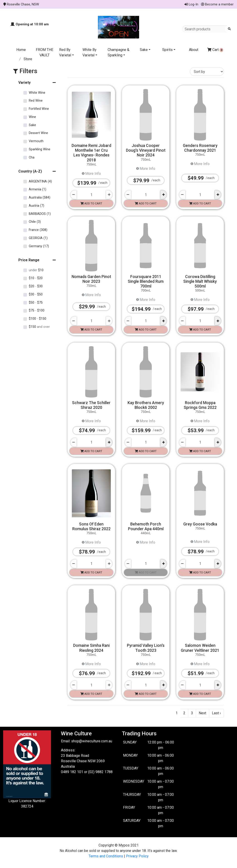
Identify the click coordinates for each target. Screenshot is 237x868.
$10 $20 (36, 278)
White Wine (37, 93)
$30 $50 (36, 294)
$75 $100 (37, 311)
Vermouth (36, 141)
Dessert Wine (38, 133)
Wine (32, 117)
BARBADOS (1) (40, 214)
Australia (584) (40, 198)
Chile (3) (35, 222)
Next (202, 713)
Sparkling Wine (40, 149)
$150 (39, 327)
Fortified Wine (39, 109)
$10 (36, 270)
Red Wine (36, 101)
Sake (144, 50)
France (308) (38, 230)
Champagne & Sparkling (119, 52)
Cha (32, 157)
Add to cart (91, 203)
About (194, 50)
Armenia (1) (37, 189)
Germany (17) (39, 246)
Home (21, 50)
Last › (216, 713)
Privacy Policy (137, 856)
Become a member (217, 4)
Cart (215, 50)
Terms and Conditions (106, 856)
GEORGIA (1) (38, 238)
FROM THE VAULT (45, 52)
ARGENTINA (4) (40, 181)
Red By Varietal (65, 52)
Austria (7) (36, 206)
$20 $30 (36, 286)
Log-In (191, 4)
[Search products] (205, 29)
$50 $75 (36, 303)
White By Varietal (89, 52)
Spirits (167, 50)
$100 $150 (37, 319)
